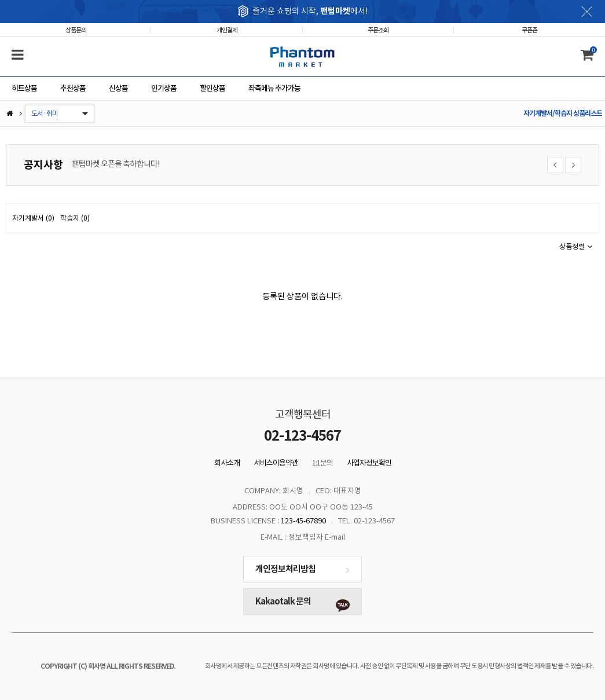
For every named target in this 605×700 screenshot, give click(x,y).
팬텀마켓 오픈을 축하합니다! (115, 164)
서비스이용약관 (276, 463)
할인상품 (212, 88)
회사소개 (227, 463)
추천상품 (73, 88)
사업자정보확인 (369, 463)
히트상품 (24, 88)
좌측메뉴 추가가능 (274, 88)
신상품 (118, 88)
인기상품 (164, 88)
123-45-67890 (303, 521)
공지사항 (43, 165)
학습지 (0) (75, 218)
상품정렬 (576, 246)
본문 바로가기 (0, 0)
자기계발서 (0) (33, 218)
